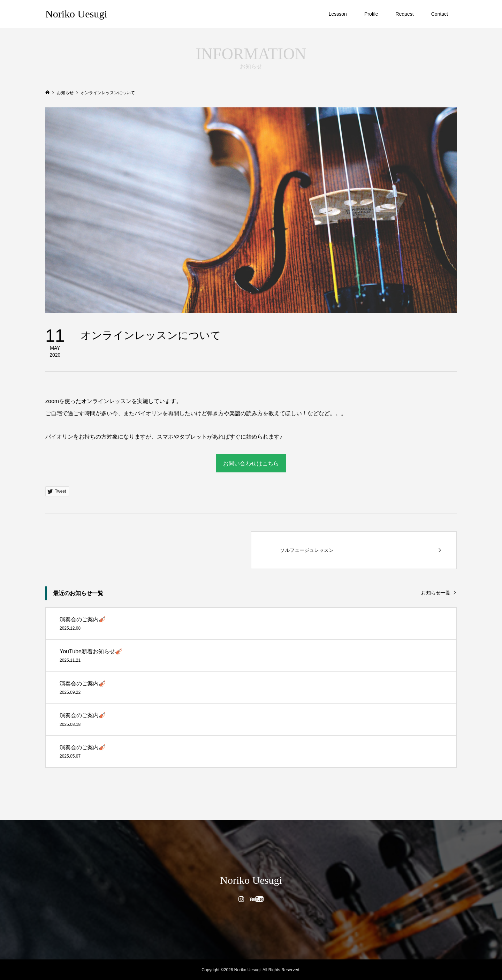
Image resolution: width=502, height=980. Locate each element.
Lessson (338, 14)
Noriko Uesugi (76, 14)
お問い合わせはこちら (251, 464)
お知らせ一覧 (436, 593)
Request (405, 14)
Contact (440, 14)
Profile (371, 14)
